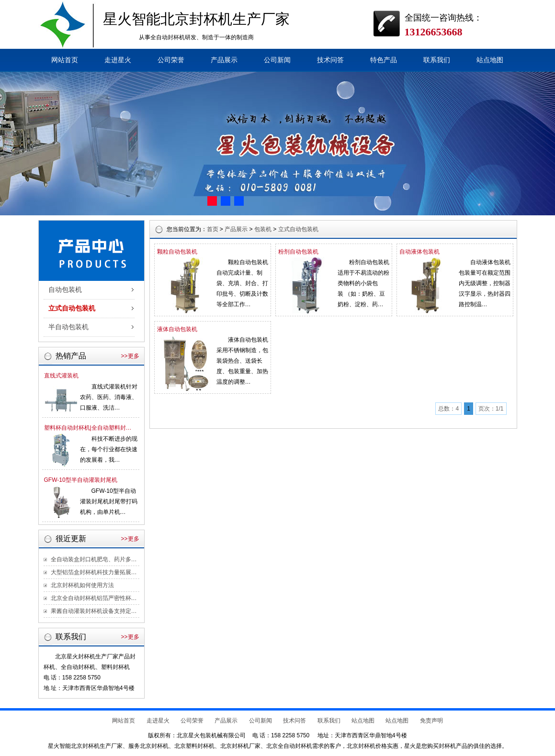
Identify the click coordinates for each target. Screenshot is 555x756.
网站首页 (65, 60)
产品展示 (224, 60)
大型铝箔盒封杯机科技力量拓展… (94, 572)
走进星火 (118, 60)
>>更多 (130, 356)
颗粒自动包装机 (177, 252)
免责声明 (431, 721)
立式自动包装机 (72, 308)
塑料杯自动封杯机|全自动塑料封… (88, 428)
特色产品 (384, 60)
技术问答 (330, 60)
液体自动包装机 (177, 329)
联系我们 (437, 60)
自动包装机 (65, 290)
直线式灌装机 (61, 376)
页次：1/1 (491, 409)
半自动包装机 (68, 327)
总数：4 (448, 409)
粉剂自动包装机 (298, 252)
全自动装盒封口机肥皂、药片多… (94, 559)
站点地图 (490, 60)
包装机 (263, 229)
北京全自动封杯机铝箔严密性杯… (94, 598)
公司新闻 (277, 60)
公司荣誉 (171, 60)
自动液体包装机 (419, 252)
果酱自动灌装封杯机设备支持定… (94, 611)
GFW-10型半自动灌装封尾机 (81, 480)
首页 (213, 229)
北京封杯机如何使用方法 (82, 585)
